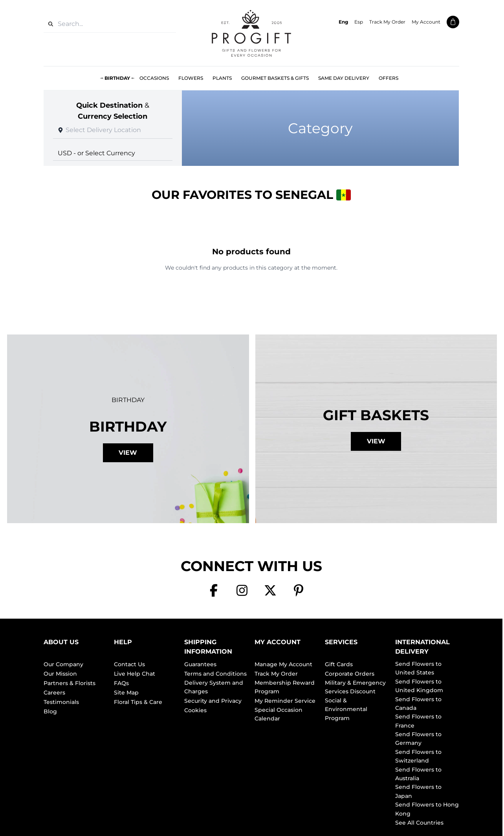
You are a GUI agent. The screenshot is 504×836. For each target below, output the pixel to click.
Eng (343, 22)
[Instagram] (242, 590)
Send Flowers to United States (418, 668)
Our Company (63, 664)
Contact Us (129, 664)
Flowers (191, 78)
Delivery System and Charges (214, 687)
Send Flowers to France (418, 721)
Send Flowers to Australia (418, 774)
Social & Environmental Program (346, 709)
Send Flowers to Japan (418, 791)
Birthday (117, 78)
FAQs (121, 683)
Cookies (195, 710)
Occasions (154, 78)
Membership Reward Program (285, 687)
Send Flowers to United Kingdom (419, 686)
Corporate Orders (350, 674)
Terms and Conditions (215, 674)
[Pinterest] (299, 590)
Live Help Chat (135, 674)
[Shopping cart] (453, 22)
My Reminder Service (285, 701)
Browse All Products (251, 286)
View (128, 453)
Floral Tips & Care (138, 702)
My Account (426, 22)
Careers (54, 693)
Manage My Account (283, 664)
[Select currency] (113, 153)
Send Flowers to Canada (418, 704)
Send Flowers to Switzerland (418, 756)
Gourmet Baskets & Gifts (275, 78)
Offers (389, 78)
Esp (359, 22)
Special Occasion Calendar (279, 714)
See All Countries (419, 823)
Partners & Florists (70, 683)
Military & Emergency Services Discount (355, 687)
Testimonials (61, 702)
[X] (270, 590)
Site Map (126, 693)
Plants (222, 78)
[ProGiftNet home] (251, 33)
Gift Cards (339, 664)
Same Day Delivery (344, 78)
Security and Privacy (213, 701)
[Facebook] (214, 590)
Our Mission (60, 674)
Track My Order (387, 22)
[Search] (51, 24)
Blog (50, 711)
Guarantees (200, 664)
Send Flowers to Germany (418, 739)
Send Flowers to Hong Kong (427, 809)
